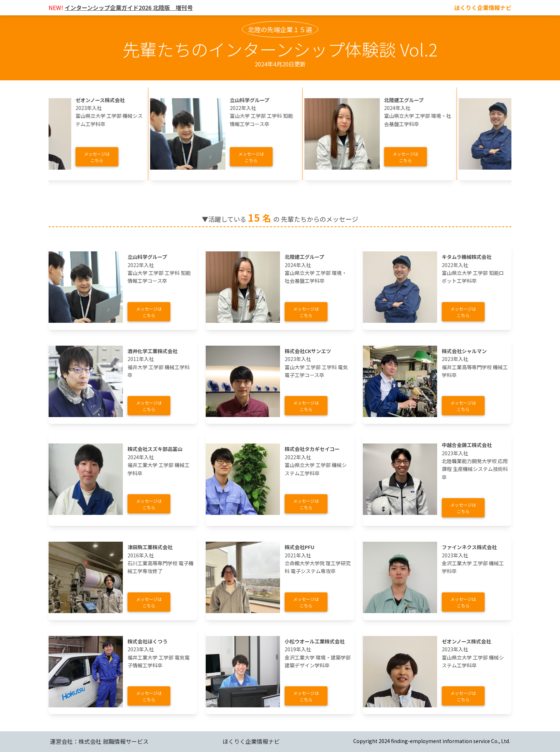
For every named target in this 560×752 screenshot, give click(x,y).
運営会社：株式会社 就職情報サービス (99, 741)
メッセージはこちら (109, 157)
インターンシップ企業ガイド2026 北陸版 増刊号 (129, 7)
